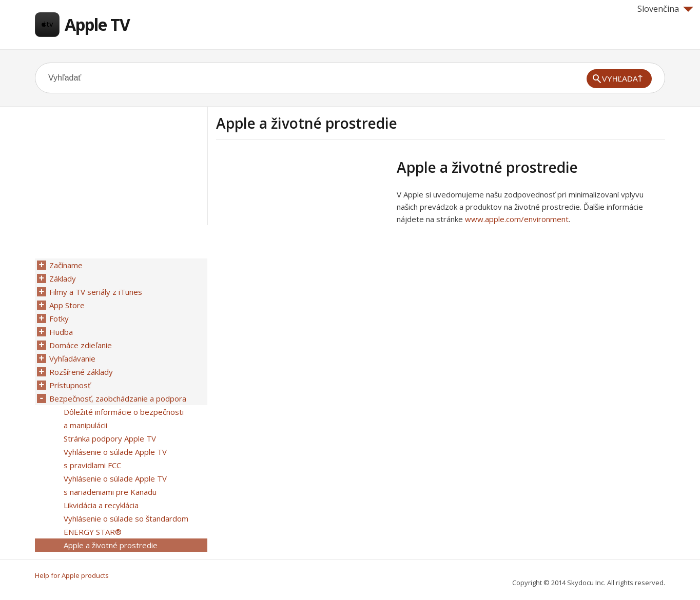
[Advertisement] (302, 230)
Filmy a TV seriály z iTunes (96, 292)
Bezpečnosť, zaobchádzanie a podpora (118, 398)
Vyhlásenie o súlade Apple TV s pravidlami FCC (115, 458)
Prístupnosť (70, 385)
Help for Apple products (72, 575)
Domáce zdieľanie (81, 345)
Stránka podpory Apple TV (110, 438)
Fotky (59, 318)
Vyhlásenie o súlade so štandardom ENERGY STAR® (126, 525)
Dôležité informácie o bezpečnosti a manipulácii (124, 418)
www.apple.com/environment (517, 219)
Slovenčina (665, 9)
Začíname (66, 265)
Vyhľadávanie (72, 358)
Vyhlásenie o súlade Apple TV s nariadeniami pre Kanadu (115, 485)
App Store (67, 305)
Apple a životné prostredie (111, 545)
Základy (63, 278)
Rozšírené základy (81, 372)
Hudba (61, 332)
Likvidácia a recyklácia (101, 505)
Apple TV (97, 24)
